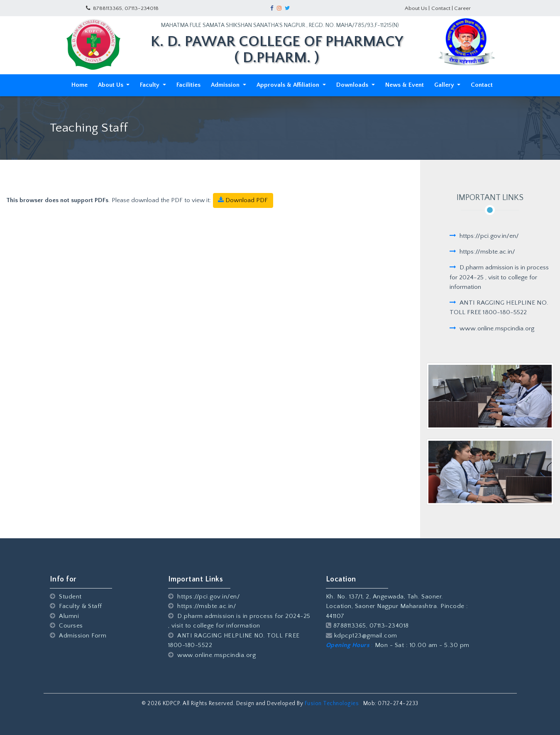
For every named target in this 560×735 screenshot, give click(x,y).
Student (66, 597)
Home (81, 84)
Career (462, 8)
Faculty (150, 85)
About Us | (417, 8)
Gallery (445, 85)
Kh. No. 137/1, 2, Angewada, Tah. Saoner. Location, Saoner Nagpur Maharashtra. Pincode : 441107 (397, 606)
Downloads (353, 85)
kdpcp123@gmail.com (362, 636)
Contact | (443, 8)
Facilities (188, 85)
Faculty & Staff (76, 606)
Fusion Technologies (333, 704)
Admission (226, 85)
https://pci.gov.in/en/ (204, 597)
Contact (482, 85)
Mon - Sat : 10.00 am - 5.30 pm (398, 645)
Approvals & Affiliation (289, 85)
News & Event (405, 85)
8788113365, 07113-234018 (122, 8)
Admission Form (78, 636)
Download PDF (243, 200)
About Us (111, 85)
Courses (66, 626)
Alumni (65, 616)
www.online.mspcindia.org (212, 655)
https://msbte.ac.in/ (202, 606)
